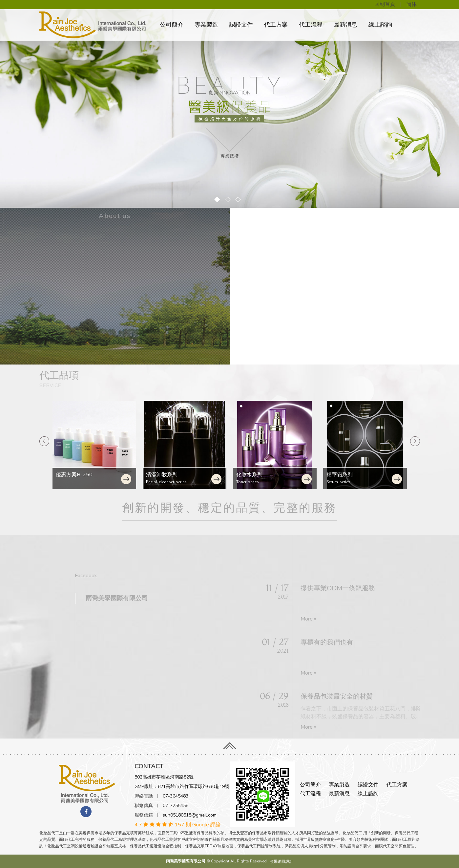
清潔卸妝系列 (72, 475)
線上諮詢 (380, 25)
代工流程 (311, 25)
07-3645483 (176, 796)
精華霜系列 (249, 475)
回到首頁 (385, 4)
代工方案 (276, 25)
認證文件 (241, 25)
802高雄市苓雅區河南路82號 (164, 777)
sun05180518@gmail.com (190, 815)
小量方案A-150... (346, 475)
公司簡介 (172, 25)
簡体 (411, 4)
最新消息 (345, 25)
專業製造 (206, 25)
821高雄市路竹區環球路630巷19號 (194, 787)
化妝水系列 (159, 475)
